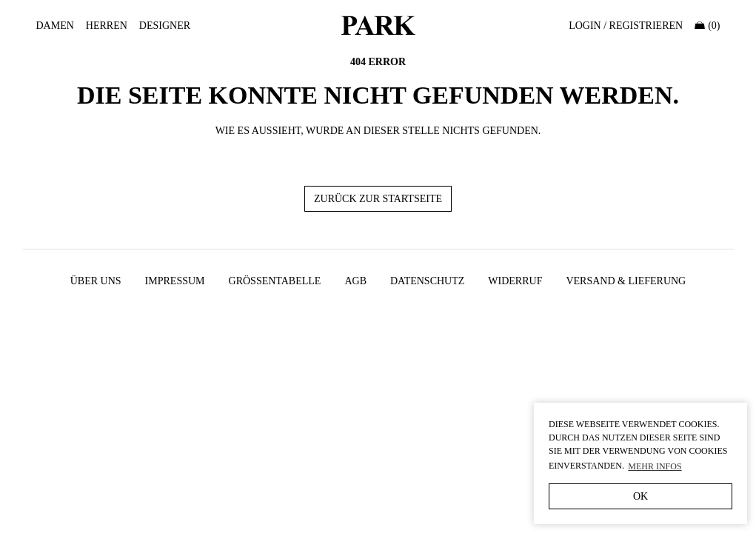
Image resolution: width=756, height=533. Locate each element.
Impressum (175, 281)
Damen (55, 26)
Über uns (96, 281)
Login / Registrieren (626, 26)
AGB (355, 281)
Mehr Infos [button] (655, 466)
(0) (707, 26)
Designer (165, 26)
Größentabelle (275, 281)
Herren (107, 26)
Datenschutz (427, 281)
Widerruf (515, 281)
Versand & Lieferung (626, 281)
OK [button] (640, 496)
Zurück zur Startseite (378, 199)
